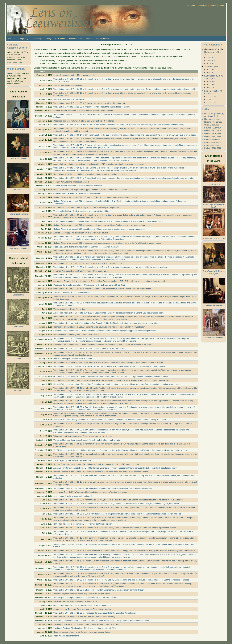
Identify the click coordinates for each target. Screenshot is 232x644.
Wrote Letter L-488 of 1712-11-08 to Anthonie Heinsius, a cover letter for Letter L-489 (90, 103)
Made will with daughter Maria (66, 636)
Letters (89, 39)
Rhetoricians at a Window (214, 238)
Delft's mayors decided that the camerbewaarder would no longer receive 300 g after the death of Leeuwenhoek (101, 621)
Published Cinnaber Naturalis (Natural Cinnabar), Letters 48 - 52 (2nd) (84, 121)
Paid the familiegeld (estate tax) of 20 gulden (73, 359)
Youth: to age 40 (211, 67)
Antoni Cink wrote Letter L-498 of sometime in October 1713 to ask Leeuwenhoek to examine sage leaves (99, 164)
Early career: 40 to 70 (214, 76)
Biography (24, 39)
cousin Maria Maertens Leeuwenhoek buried (72, 496)
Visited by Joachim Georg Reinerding (69, 309)
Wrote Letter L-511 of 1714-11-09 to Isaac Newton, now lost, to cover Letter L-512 (89, 263)
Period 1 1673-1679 (213, 131)
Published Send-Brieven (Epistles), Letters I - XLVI (75, 601)
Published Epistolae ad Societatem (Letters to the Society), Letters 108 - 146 (86, 624)
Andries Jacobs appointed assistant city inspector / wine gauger (81, 233)
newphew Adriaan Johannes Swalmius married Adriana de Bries (81, 271)
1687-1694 (211, 85)
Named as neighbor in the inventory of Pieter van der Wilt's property (82, 524)
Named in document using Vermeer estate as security (76, 335)
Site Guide (190, 6)
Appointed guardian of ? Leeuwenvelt (69, 99)
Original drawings (212, 125)
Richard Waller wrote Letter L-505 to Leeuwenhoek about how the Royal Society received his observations (99, 225)
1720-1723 (211, 100)
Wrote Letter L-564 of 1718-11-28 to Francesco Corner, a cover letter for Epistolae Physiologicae (95, 613)
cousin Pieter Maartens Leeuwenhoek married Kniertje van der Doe (82, 605)
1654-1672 (211, 72)
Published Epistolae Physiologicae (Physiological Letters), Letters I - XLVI (85, 628)
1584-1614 (211, 60)
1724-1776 (211, 102)
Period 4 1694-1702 (213, 139)
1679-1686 (211, 82)
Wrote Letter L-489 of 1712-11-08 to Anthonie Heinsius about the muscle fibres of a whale (92, 107)
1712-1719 (211, 97)
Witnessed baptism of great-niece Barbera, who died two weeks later (83, 436)
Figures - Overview (212, 128)
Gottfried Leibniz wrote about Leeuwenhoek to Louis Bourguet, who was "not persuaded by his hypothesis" (99, 327)
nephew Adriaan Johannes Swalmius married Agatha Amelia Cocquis (83, 111)
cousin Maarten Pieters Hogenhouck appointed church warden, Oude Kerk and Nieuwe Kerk (93, 190)
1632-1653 (211, 69)
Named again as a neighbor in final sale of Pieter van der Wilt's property (84, 617)
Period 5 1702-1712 (213, 142)
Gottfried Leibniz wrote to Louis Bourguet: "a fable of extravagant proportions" (87, 207)
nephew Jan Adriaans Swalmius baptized (71, 182)
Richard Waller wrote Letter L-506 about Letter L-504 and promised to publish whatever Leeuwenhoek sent (99, 229)
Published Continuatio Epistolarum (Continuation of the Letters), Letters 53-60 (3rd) (89, 285)
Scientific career (76, 39)
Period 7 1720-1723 (213, 148)
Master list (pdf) (14, 73)
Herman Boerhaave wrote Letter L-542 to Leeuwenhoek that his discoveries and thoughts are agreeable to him (101, 472)
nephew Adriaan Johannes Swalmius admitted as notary (78, 186)
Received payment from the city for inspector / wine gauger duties (82, 594)
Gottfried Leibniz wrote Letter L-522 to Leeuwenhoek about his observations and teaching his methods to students (102, 345)
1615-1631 (211, 63)
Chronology (37, 39)
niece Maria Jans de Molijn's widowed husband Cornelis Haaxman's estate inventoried (90, 492)
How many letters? (212, 119)
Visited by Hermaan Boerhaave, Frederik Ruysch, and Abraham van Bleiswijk (87, 440)
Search (213, 6)
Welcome (12, 39)
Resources (202, 6)
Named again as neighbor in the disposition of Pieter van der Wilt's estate (85, 598)
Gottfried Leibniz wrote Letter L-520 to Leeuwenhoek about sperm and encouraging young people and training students (105, 331)
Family (48, 39)
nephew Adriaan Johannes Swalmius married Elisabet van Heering (82, 609)
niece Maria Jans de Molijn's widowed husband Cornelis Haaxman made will (86, 247)
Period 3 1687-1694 (213, 137)
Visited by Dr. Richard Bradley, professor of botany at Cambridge (81, 211)
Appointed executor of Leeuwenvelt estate (71, 293)
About (221, 6)
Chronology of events (214, 49)
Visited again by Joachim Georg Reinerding (72, 460)
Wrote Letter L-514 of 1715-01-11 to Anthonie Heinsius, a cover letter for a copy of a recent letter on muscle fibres (102, 289)
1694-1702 (211, 87)
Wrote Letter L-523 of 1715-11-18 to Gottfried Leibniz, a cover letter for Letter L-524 (89, 349)
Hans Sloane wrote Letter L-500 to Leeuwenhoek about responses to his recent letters (90, 174)
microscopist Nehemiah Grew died (68, 85)
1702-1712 (211, 94)
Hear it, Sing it (214, 184)
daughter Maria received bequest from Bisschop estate (77, 193)
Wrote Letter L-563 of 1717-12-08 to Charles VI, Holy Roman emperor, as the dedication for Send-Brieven (99, 590)
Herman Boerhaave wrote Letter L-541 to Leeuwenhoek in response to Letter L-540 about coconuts (96, 464)
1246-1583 (211, 58)
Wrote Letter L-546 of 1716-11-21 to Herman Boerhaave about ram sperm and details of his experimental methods (103, 488)
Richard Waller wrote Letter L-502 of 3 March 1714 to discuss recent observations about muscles (95, 197)
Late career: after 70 (213, 91)
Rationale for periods (213, 122)
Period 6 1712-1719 (213, 145)
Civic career (60, 39)
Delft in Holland (102, 39)
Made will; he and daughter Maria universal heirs (74, 75)
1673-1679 (211, 79)
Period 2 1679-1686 (213, 134)
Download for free (15, 62)
